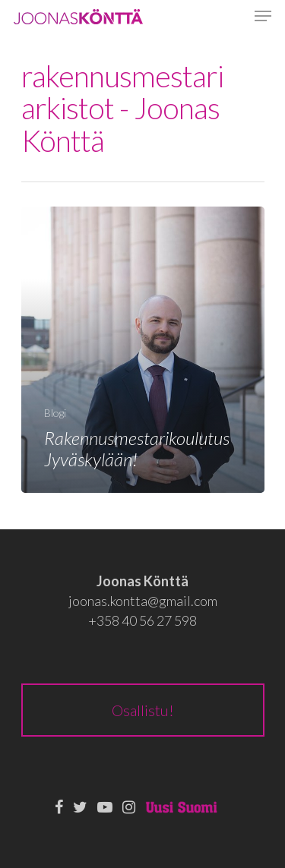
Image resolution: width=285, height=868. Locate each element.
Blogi (55, 413)
